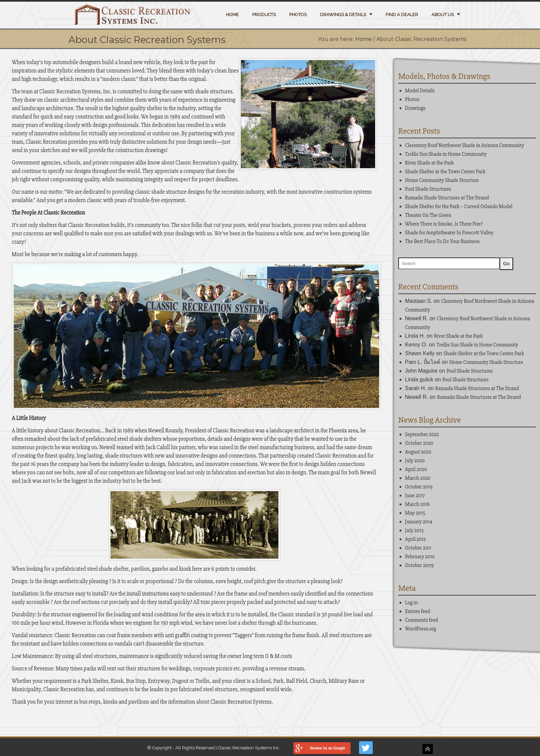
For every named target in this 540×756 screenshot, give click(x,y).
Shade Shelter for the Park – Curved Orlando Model (459, 206)
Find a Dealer (402, 15)
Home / (365, 39)
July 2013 (414, 531)
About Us (443, 15)
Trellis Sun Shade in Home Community (446, 154)
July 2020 (415, 461)
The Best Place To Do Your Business (442, 241)
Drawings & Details (343, 15)
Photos (298, 15)
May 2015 (415, 513)
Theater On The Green (428, 215)
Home (232, 15)
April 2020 (416, 470)
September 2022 (422, 435)
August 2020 (418, 452)
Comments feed (421, 620)
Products (264, 15)
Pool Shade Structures (428, 189)
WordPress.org (420, 629)
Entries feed (418, 612)
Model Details (420, 91)
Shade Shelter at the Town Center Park (445, 172)
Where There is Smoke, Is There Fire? (444, 224)
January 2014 (419, 522)
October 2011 (418, 548)
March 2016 (417, 505)
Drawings (415, 108)
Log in (411, 603)
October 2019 (419, 487)
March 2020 (418, 478)
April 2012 (415, 539)
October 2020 (419, 443)
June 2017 (415, 496)
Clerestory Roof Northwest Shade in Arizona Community (464, 145)
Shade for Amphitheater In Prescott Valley (449, 233)
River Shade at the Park (429, 163)
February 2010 (420, 557)
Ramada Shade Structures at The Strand (447, 198)
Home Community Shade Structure (442, 180)
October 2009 (419, 566)
